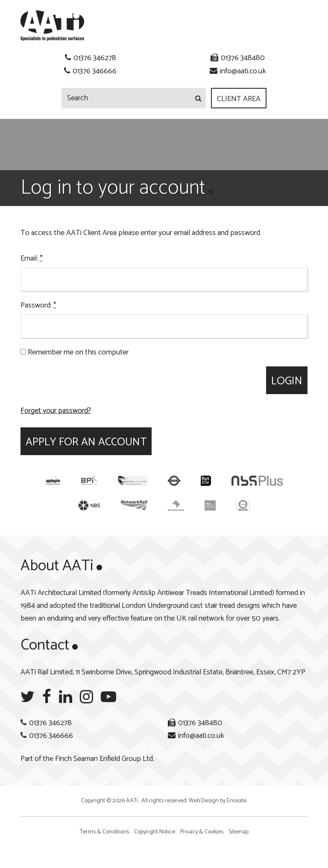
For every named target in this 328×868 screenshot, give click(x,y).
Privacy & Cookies (202, 832)
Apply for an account (86, 442)
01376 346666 (95, 71)
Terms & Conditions (104, 832)
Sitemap (239, 832)
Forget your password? (56, 411)
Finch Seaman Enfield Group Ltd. (105, 759)
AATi (52, 26)
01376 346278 (95, 58)
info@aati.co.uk (243, 71)
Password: (38, 305)
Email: (32, 258)
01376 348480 (243, 58)
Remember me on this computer (75, 352)
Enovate (237, 801)
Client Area (239, 99)
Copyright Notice (155, 832)
